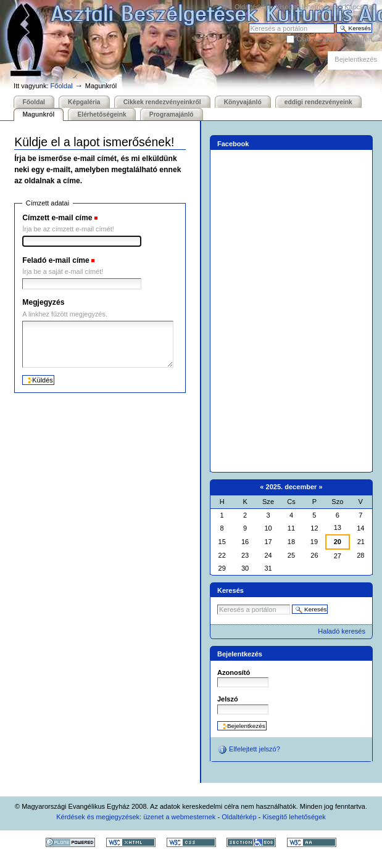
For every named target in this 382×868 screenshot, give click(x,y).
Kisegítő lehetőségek (307, 7)
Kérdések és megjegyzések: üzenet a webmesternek (136, 817)
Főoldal (62, 86)
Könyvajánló (243, 102)
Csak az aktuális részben (334, 39)
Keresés (248, 23)
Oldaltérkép (252, 7)
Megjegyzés (43, 302)
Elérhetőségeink (102, 114)
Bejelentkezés (356, 59)
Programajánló (172, 114)
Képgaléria (84, 102)
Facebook (233, 144)
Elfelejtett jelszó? (249, 750)
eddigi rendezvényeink (318, 102)
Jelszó (228, 699)
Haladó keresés (342, 631)
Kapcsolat (359, 7)
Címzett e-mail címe (57, 218)
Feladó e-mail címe (56, 260)
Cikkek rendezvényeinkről (162, 102)
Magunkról (39, 114)
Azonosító (234, 672)
